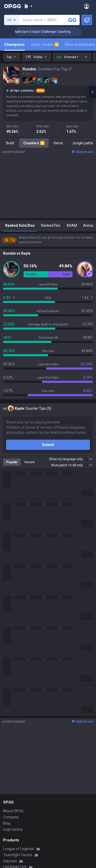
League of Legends (19, 849)
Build (10, 143)
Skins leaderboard (80, 45)
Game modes (45, 45)
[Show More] (28, 6)
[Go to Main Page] (13, 6)
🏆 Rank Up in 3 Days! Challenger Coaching (48, 32)
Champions (14, 45)
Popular (12, 462)
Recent (30, 462)
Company (11, 817)
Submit (48, 445)
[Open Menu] (87, 6)
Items (58, 143)
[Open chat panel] (92, 92)
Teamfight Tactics (18, 855)
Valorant (10, 861)
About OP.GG (13, 811)
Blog (7, 823)
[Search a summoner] (72, 20)
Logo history (13, 829)
